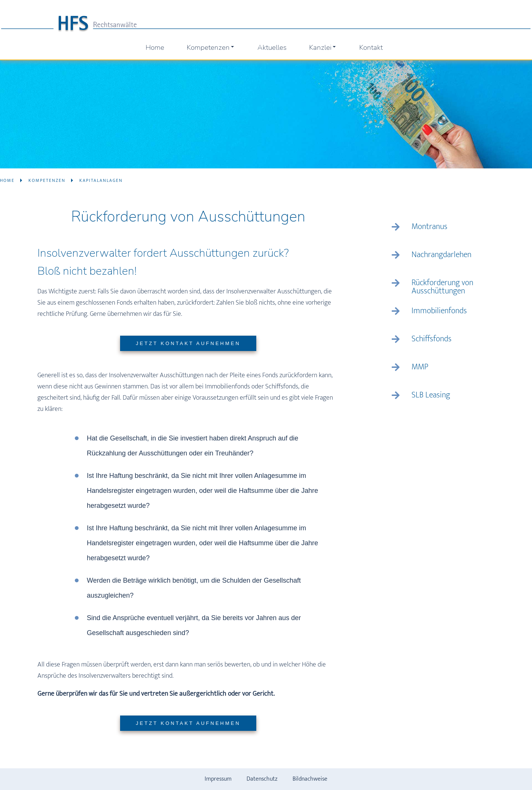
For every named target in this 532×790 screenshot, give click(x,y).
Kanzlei (323, 48)
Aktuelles (272, 48)
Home (155, 48)
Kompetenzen (211, 48)
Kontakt (371, 48)
